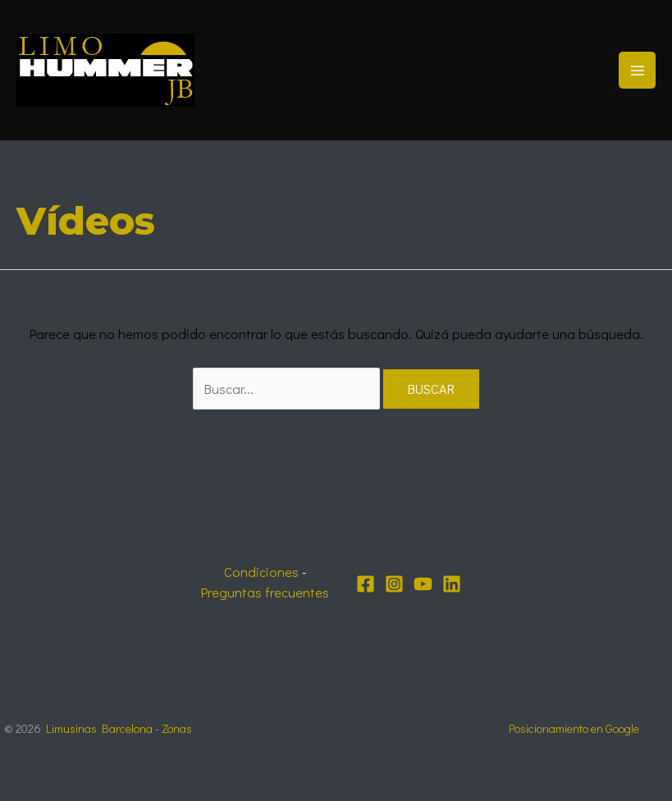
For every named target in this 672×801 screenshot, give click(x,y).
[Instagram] (394, 584)
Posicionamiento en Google (574, 728)
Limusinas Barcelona (99, 728)
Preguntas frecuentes (265, 592)
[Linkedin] (452, 584)
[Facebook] (366, 584)
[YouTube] (423, 584)
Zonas (177, 728)
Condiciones (261, 572)
